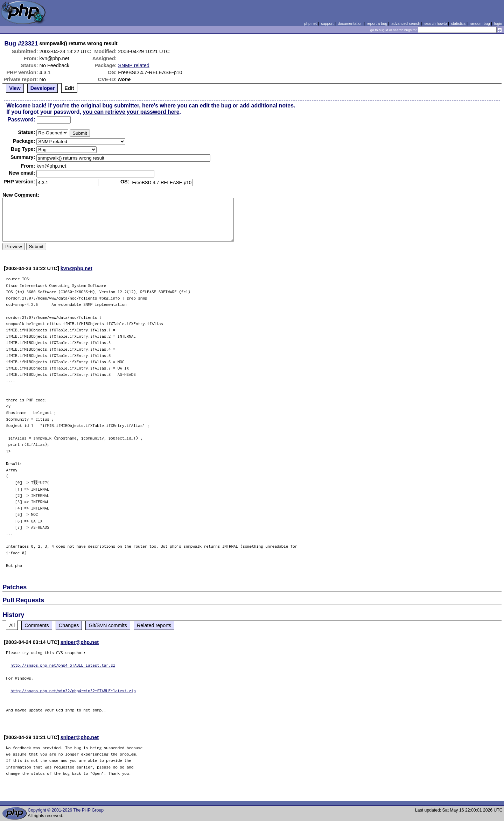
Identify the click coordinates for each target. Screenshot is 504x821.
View (15, 88)
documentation (350, 23)
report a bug (377, 23)
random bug (480, 23)
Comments (37, 625)
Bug (10, 43)
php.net (310, 23)
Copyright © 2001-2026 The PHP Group (66, 810)
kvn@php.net (76, 268)
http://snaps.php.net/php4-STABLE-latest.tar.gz (63, 665)
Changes (69, 625)
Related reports (154, 625)
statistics (458, 23)
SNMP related (134, 65)
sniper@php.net (80, 642)
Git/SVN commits (108, 625)
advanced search (406, 23)
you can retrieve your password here (131, 112)
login (498, 23)
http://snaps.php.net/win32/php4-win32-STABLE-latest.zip (73, 691)
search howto (435, 23)
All (12, 625)
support (327, 23)
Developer (43, 88)
